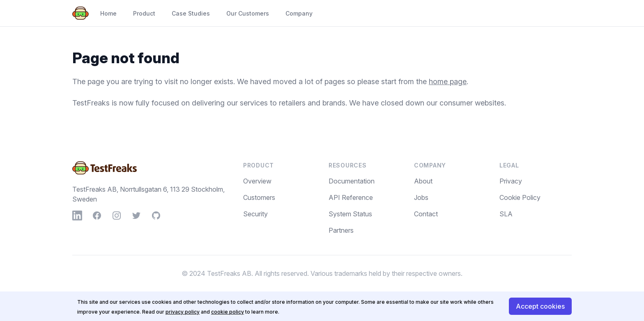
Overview (257, 181)
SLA (506, 214)
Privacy (511, 181)
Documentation (352, 181)
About (423, 181)
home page (448, 81)
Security (255, 214)
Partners (341, 230)
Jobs (421, 197)
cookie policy (228, 312)
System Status (350, 214)
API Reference (351, 197)
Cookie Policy (520, 197)
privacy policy (183, 312)
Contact (426, 214)
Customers (259, 197)
